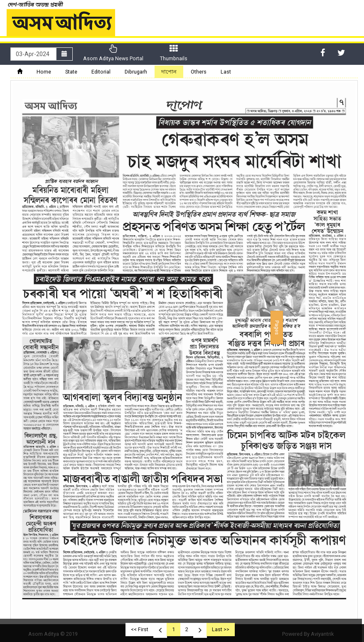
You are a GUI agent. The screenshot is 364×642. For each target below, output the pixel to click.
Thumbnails (174, 53)
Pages (277, 327)
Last (226, 72)
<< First (140, 629)
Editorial (101, 72)
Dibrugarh (136, 72)
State (71, 72)
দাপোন (169, 72)
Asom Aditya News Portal (113, 53)
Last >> (221, 629)
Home (44, 72)
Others (199, 72)
